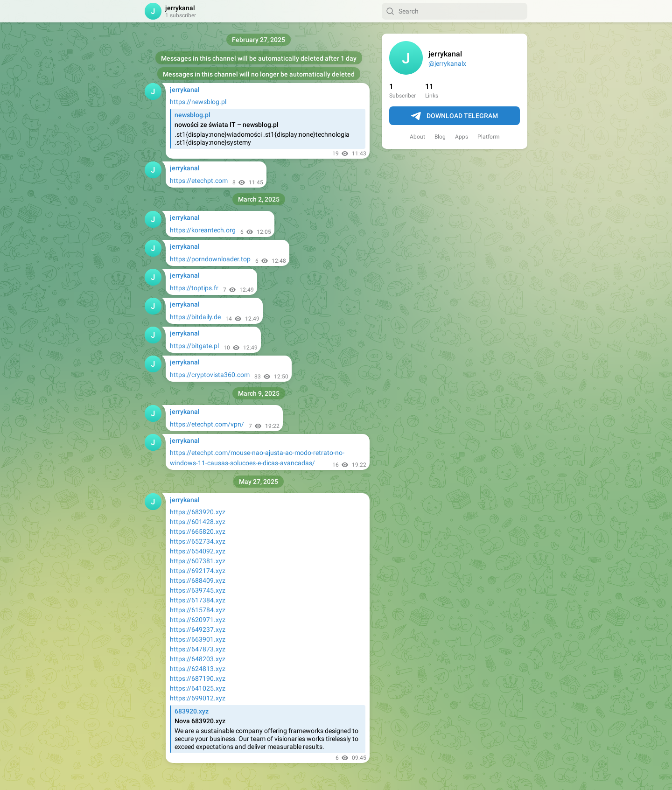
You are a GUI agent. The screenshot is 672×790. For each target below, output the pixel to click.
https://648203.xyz (198, 659)
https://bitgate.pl (194, 346)
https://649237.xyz (198, 629)
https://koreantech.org (203, 230)
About (417, 137)
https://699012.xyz (198, 698)
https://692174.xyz (198, 571)
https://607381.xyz (198, 561)
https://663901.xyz (198, 639)
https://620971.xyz (198, 620)
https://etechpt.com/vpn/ (207, 424)
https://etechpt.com (199, 181)
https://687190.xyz (198, 678)
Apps (462, 137)
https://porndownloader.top (210, 259)
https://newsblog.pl (198, 102)
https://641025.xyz (198, 688)
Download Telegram (455, 116)
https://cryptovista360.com (210, 375)
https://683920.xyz (198, 512)
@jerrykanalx (447, 63)
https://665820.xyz (198, 531)
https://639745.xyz (198, 590)
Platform (489, 137)
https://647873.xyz (198, 649)
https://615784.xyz (198, 610)
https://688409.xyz (198, 580)
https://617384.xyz (198, 600)
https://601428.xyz (198, 522)
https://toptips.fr (194, 288)
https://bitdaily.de (195, 317)
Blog (440, 137)
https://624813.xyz (198, 669)
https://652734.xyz (198, 541)
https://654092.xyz (198, 551)
